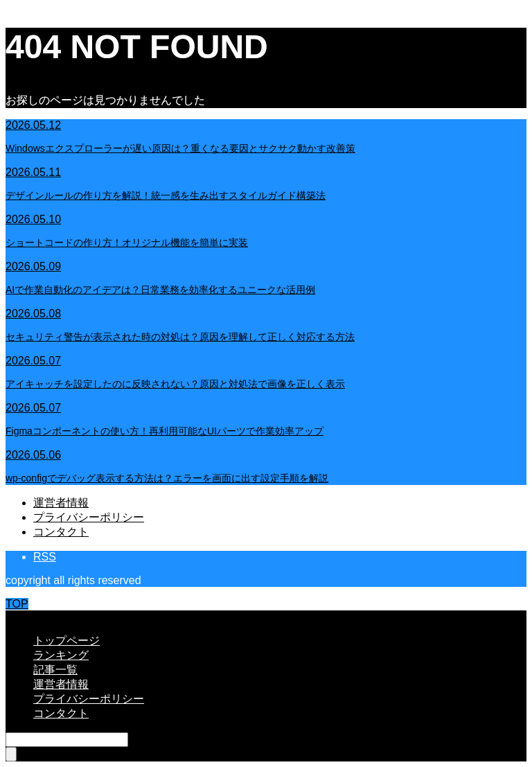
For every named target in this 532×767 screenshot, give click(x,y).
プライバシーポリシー (89, 517)
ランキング (61, 655)
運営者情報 (61, 503)
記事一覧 (55, 670)
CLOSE (24, 616)
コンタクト (61, 532)
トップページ (66, 641)
